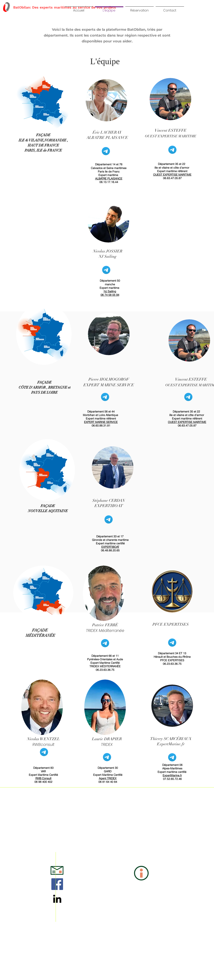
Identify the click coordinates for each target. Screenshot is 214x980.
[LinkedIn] (57, 899)
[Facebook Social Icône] (57, 884)
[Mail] (106, 151)
